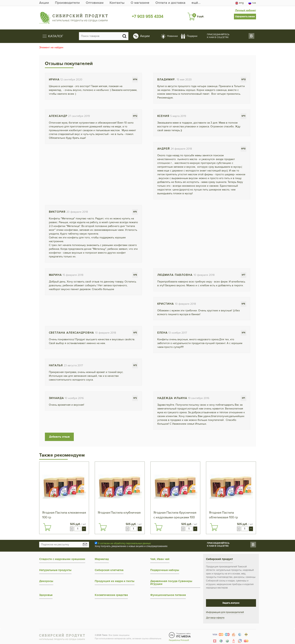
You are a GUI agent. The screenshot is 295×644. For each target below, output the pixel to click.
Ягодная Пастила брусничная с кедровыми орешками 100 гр (175, 515)
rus (252, 3)
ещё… (196, 3)
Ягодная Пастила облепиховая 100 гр (223, 515)
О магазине (140, 3)
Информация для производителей (225, 612)
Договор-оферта (215, 618)
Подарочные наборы (165, 570)
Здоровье (46, 595)
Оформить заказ (245, 17)
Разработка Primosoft (179, 640)
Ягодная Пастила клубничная (119, 513)
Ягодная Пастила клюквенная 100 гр (64, 515)
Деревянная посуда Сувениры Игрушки (171, 583)
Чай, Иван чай (160, 559)
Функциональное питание (168, 595)
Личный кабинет (246, 10)
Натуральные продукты (55, 570)
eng (239, 3)
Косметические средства (111, 595)
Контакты (117, 3)
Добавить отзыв (59, 437)
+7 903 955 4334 (147, 17)
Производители (67, 3)
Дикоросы (46, 581)
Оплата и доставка (170, 3)
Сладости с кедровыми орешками (62, 559)
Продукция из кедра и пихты (115, 581)
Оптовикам (95, 3)
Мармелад (102, 559)
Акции (44, 3)
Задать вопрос (231, 603)
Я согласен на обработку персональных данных (124, 543)
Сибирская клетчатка (109, 570)
